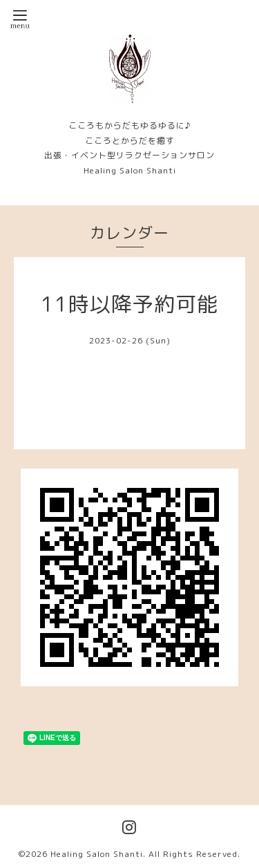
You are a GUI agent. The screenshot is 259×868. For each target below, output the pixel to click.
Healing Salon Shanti (97, 854)
